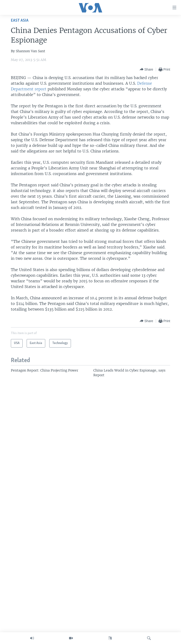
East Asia (20, 21)
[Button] (146, 69)
